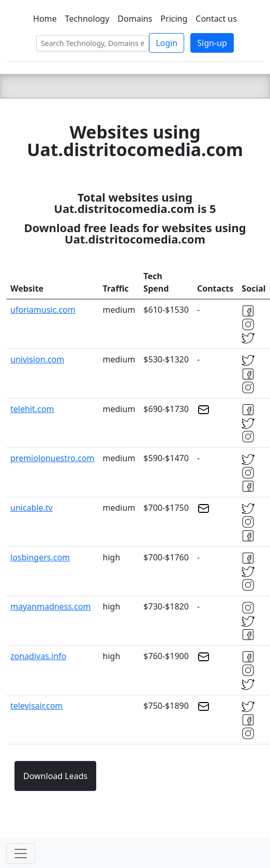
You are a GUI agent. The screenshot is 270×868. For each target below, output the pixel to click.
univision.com (37, 359)
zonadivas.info (38, 656)
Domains (135, 19)
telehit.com (32, 409)
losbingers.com (40, 557)
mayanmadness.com (51, 606)
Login (167, 43)
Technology (87, 19)
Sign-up (212, 43)
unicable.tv (32, 508)
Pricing (174, 19)
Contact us (216, 19)
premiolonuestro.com (52, 458)
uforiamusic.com (43, 310)
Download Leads (55, 776)
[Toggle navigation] (21, 854)
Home (45, 19)
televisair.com (36, 706)
